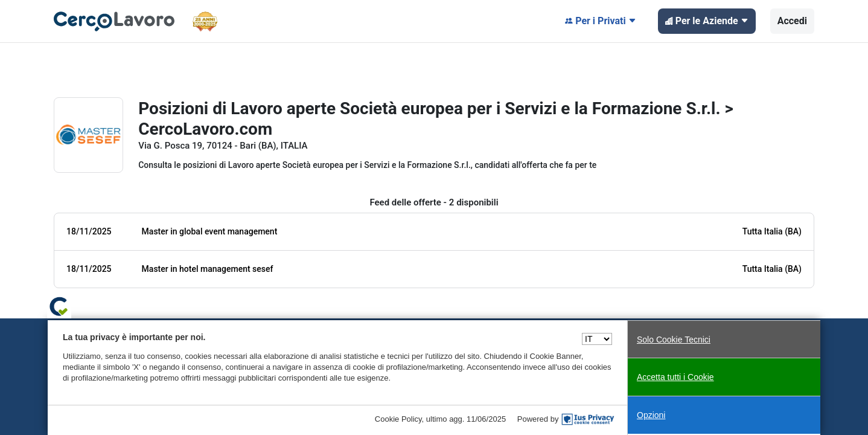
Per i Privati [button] (601, 21)
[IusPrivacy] (588, 419)
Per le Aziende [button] (707, 21)
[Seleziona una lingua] (597, 339)
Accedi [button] (792, 21)
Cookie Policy (398, 419)
